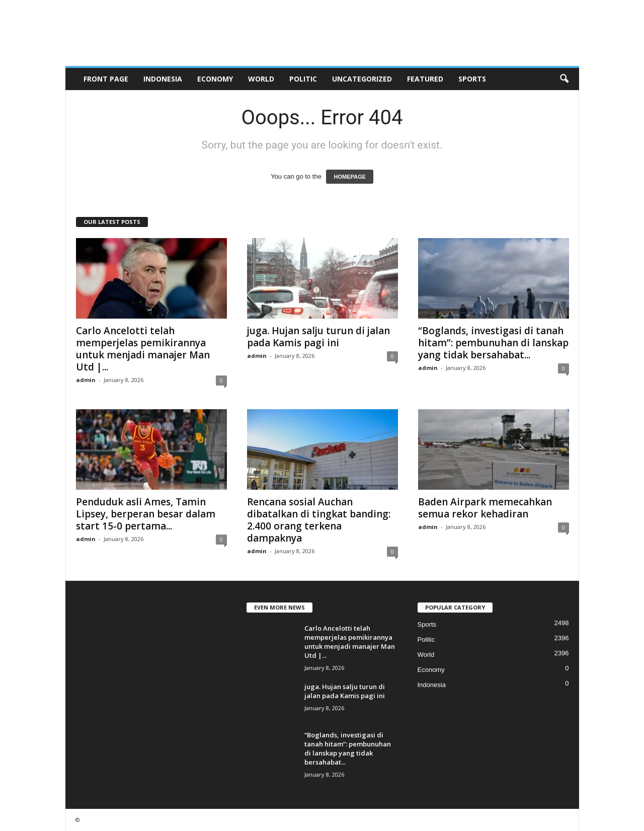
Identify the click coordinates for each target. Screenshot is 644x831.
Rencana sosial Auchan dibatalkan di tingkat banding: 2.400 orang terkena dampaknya (319, 520)
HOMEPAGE (349, 177)
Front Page (106, 79)
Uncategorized (362, 79)
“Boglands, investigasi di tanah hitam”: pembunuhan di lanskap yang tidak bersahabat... (493, 343)
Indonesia (163, 79)
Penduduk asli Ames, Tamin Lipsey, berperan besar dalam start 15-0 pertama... (146, 514)
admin (86, 380)
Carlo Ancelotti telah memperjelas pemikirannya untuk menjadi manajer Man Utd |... (143, 349)
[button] (564, 79)
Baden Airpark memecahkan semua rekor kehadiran (485, 508)
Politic (303, 79)
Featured (425, 79)
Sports (472, 79)
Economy (215, 79)
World (261, 79)
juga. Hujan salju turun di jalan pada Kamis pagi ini (318, 337)
